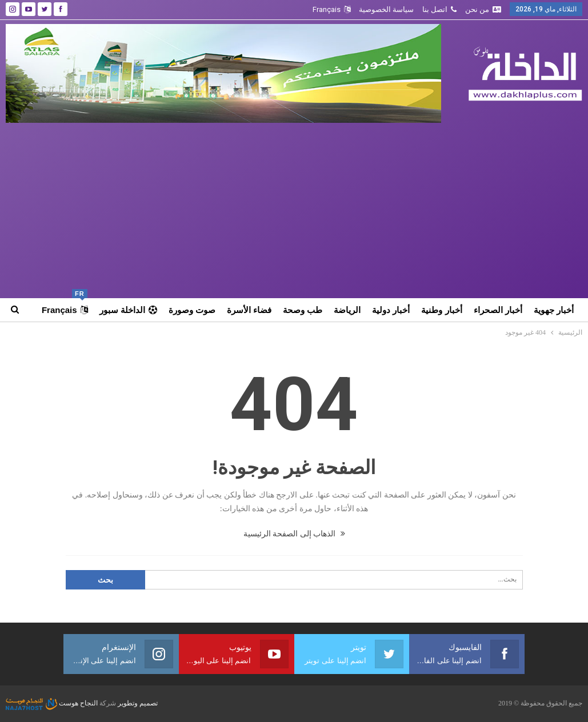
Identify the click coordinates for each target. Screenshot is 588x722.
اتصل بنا (439, 9)
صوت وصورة (192, 310)
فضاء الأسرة (249, 310)
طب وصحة (303, 310)
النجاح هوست (52, 703)
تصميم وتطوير (138, 703)
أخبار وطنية (441, 310)
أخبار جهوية (554, 310)
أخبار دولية (391, 310)
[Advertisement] (294, 208)
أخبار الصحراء (498, 310)
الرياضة (347, 310)
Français (331, 9)
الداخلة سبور (128, 310)
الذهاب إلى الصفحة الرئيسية (294, 534)
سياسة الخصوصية (386, 9)
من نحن (483, 9)
